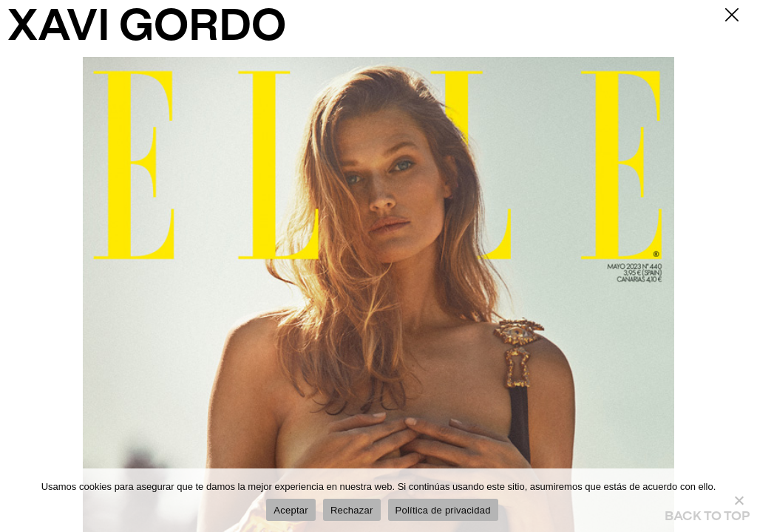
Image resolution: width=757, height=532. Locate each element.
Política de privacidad (443, 510)
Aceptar (291, 510)
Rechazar (352, 510)
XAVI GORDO (147, 29)
